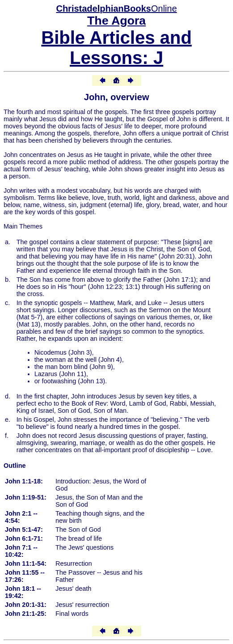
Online (116, 8)
